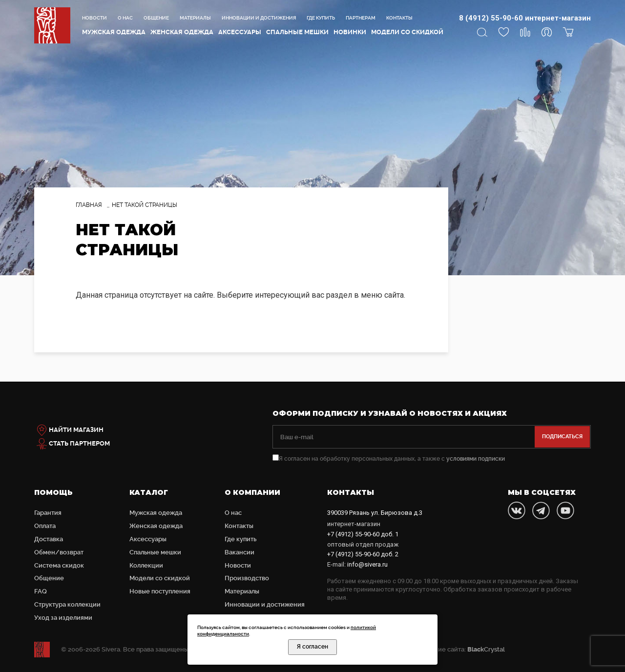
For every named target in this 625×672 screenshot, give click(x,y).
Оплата (45, 526)
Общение (156, 18)
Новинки (350, 32)
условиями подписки (476, 459)
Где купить (321, 18)
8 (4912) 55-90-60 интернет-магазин (525, 18)
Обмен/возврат (59, 552)
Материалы (195, 18)
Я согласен (312, 647)
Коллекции (146, 565)
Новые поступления (160, 591)
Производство (247, 578)
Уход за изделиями (63, 618)
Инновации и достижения (259, 18)
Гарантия (48, 513)
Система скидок (59, 565)
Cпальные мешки (297, 32)
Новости (94, 18)
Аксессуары (240, 32)
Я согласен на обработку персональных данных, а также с (389, 459)
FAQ (41, 591)
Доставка (49, 539)
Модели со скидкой (407, 32)
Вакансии (240, 552)
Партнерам (361, 18)
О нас (125, 18)
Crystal (486, 649)
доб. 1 (363, 534)
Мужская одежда (114, 32)
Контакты (399, 18)
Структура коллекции (67, 604)
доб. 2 (363, 554)
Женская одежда (182, 32)
